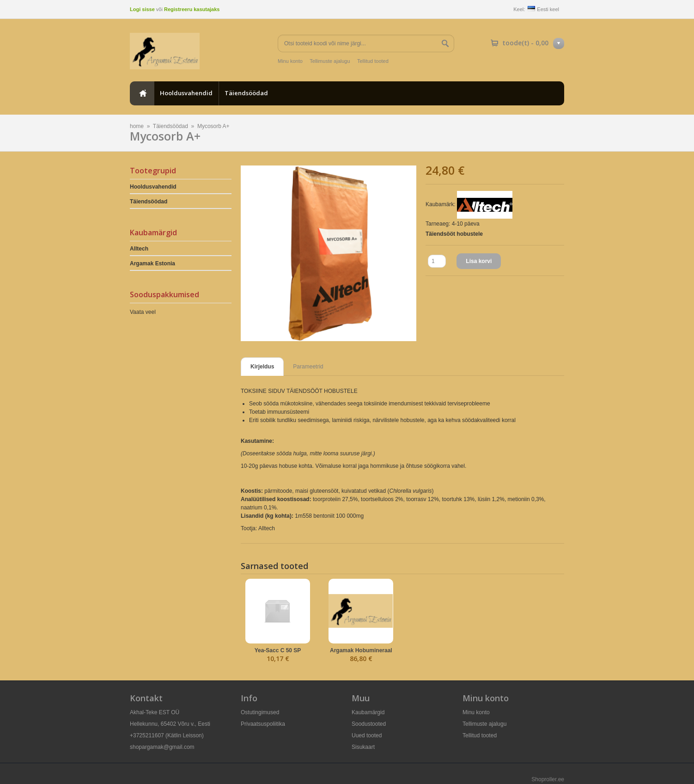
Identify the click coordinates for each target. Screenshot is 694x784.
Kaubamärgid (368, 712)
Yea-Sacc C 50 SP (278, 650)
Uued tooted (367, 735)
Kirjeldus (262, 367)
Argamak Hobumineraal (361, 650)
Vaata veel (143, 312)
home (142, 93)
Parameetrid (308, 367)
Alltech (139, 249)
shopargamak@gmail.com (162, 747)
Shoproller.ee (548, 779)
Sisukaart (363, 747)
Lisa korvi (479, 261)
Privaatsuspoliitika (263, 724)
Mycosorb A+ (213, 126)
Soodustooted (369, 724)
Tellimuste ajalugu (330, 61)
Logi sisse (142, 9)
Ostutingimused (260, 712)
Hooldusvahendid (186, 93)
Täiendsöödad (246, 93)
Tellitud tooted (373, 61)
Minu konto (290, 61)
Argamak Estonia (152, 263)
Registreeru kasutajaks (192, 9)
